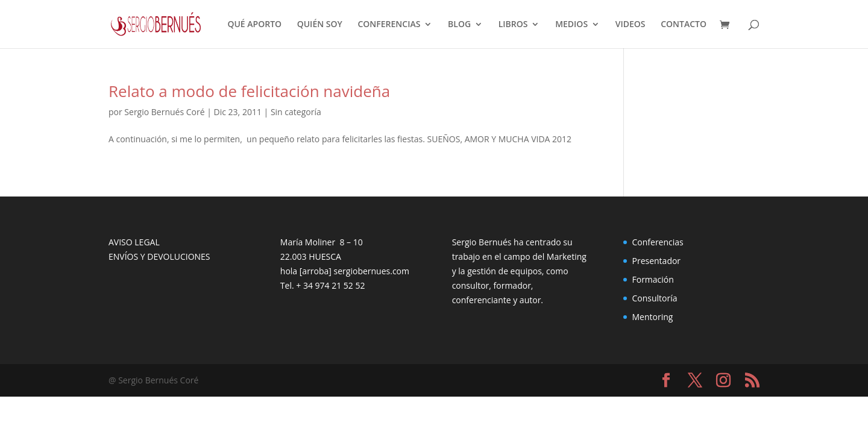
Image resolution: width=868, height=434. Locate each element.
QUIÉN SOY (320, 25)
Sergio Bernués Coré (164, 112)
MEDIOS (571, 25)
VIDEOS (631, 25)
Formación (653, 279)
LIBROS (513, 25)
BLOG (459, 25)
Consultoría (654, 298)
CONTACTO (684, 25)
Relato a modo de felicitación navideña (249, 91)
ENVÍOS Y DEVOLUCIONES (159, 256)
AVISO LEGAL (134, 242)
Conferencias (657, 242)
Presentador (656, 261)
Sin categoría (296, 112)
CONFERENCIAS (389, 25)
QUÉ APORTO (254, 25)
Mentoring (652, 317)
